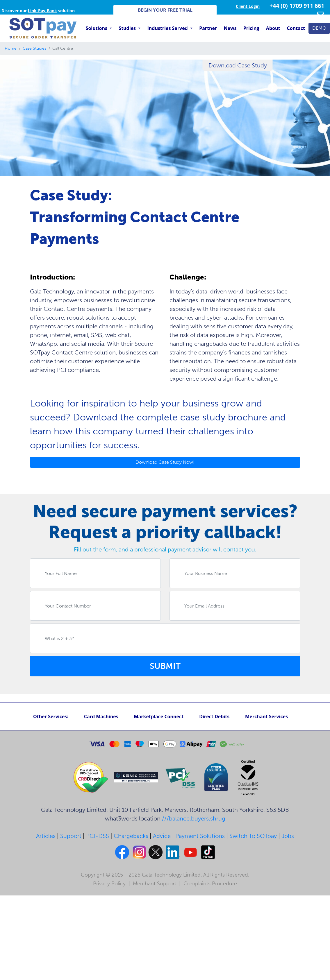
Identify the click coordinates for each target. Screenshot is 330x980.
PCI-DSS (98, 836)
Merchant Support (155, 884)
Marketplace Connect (159, 716)
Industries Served (168, 28)
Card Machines (101, 716)
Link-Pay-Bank (42, 11)
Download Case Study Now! (165, 462)
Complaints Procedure (210, 884)
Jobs (288, 836)
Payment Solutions (200, 836)
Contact (296, 28)
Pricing (251, 28)
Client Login (248, 6)
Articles (46, 836)
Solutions (97, 28)
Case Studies (34, 48)
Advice (162, 836)
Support (71, 836)
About (273, 28)
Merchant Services (266, 716)
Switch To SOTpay (253, 836)
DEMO (319, 28)
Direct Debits (214, 716)
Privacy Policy (109, 884)
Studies (128, 28)
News (230, 28)
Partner (208, 28)
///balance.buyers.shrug (194, 818)
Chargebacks (131, 836)
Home (11, 48)
